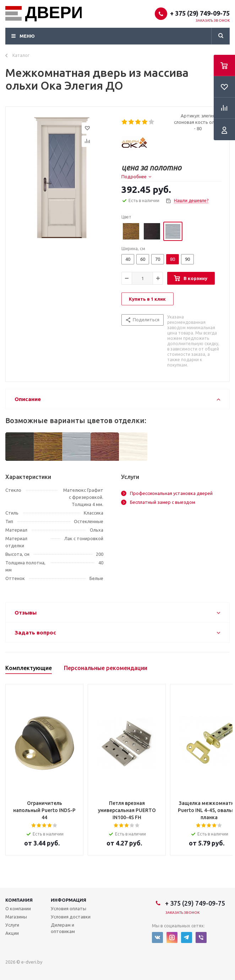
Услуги (12, 925)
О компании (18, 908)
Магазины (16, 917)
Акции (12, 933)
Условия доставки (71, 917)
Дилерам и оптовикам (63, 928)
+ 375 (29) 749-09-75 (200, 13)
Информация (69, 900)
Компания (19, 900)
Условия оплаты (69, 908)
